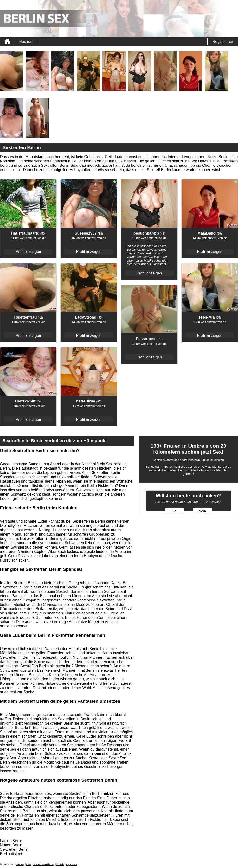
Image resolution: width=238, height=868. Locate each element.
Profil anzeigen (28, 252)
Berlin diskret (11, 854)
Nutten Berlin (11, 845)
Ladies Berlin (11, 841)
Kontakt (60, 864)
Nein (202, 511)
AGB (28, 864)
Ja (175, 511)
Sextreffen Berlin (14, 849)
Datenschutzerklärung (44, 864)
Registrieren (223, 41)
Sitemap (20, 864)
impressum (71, 864)
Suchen (26, 41)
